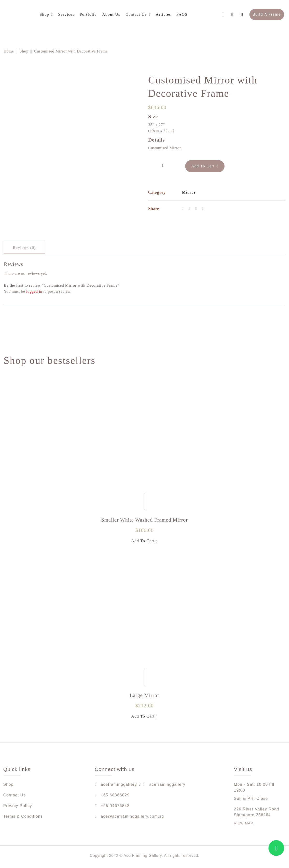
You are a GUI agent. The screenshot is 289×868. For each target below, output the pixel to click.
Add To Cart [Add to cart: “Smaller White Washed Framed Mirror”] (145, 541)
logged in (34, 291)
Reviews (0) (24, 248)
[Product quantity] (163, 165)
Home (9, 51)
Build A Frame (267, 14)
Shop (24, 51)
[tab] (24, 248)
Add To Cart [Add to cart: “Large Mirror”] (145, 717)
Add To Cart (207, 165)
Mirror (189, 191)
